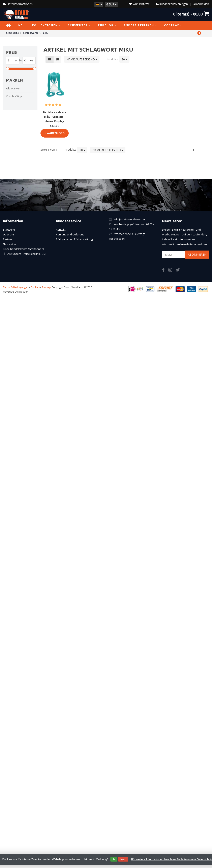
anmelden (203, 4)
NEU (22, 25)
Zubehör (107, 25)
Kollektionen (46, 25)
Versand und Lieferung (70, 234)
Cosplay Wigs (14, 96)
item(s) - (191, 14)
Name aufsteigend (82, 59)
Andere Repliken (140, 25)
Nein (123, 859)
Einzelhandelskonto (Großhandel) (24, 249)
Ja (114, 859)
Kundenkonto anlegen (174, 4)
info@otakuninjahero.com (130, 219)
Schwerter (79, 25)
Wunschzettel (140, 4)
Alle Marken (13, 88)
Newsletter (10, 244)
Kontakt (61, 230)
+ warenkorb (54, 133)
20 (124, 59)
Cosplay (173, 25)
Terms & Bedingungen (16, 287)
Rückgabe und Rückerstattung (74, 239)
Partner (8, 239)
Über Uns (9, 234)
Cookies (35, 287)
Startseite (9, 230)
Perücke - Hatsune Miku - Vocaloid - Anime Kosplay (55, 117)
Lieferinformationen (18, 4)
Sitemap (46, 287)
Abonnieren (197, 254)
